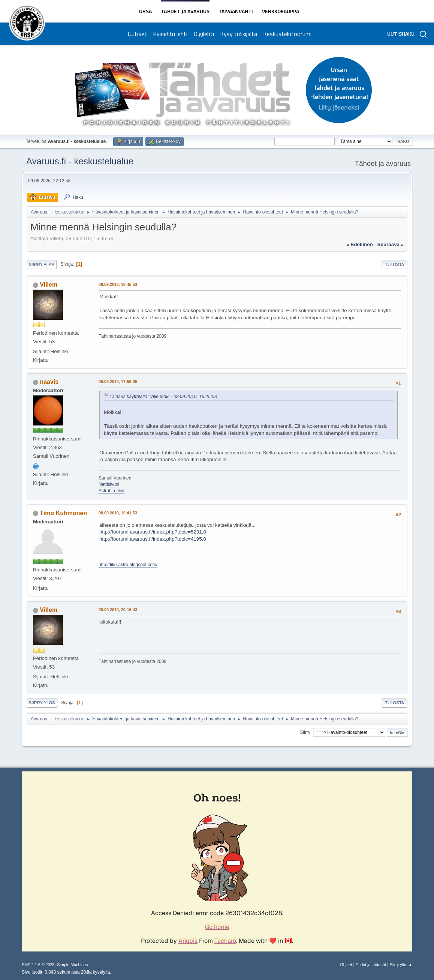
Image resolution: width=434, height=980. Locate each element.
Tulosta (394, 265)
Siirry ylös (42, 703)
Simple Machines (72, 965)
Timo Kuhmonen (63, 513)
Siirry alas (42, 265)
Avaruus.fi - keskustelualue (80, 161)
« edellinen (359, 244)
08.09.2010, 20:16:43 (118, 610)
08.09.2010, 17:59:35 (118, 382)
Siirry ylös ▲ (401, 965)
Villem (49, 285)
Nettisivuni (109, 484)
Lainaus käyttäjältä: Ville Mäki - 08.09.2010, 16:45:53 (163, 397)
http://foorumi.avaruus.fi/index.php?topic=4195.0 (153, 539)
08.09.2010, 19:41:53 (118, 513)
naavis (49, 382)
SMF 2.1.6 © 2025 (38, 965)
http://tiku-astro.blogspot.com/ (128, 565)
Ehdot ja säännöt (371, 965)
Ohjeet (346, 965)
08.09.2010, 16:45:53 (118, 284)
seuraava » (391, 244)
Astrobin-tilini (111, 491)
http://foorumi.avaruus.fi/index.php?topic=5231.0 (153, 532)
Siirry (305, 732)
